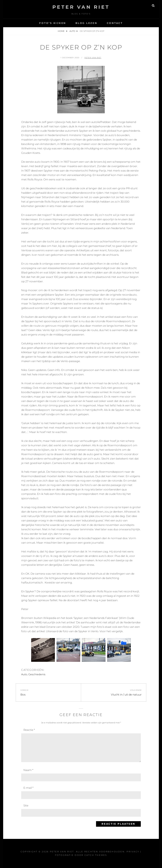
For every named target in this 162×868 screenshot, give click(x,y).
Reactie (29, 730)
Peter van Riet (93, 58)
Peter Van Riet (81, 7)
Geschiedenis (37, 674)
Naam (28, 770)
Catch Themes (96, 855)
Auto (72, 31)
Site (26, 805)
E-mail (28, 788)
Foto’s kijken (53, 23)
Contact (115, 23)
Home (61, 31)
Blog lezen (86, 23)
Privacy (133, 852)
